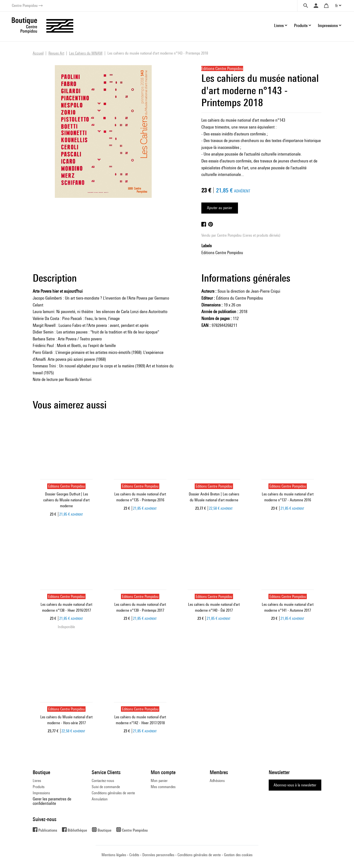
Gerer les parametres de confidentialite (52, 801)
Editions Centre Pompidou (222, 253)
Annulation (100, 799)
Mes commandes (163, 787)
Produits (39, 787)
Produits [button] (301, 25)
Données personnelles (158, 855)
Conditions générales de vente (113, 793)
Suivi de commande (106, 787)
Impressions (41, 793)
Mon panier (159, 781)
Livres (37, 781)
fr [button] (337, 6)
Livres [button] (279, 25)
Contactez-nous (103, 781)
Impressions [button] (328, 25)
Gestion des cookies (238, 855)
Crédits (134, 855)
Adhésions (217, 781)
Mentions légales (114, 855)
